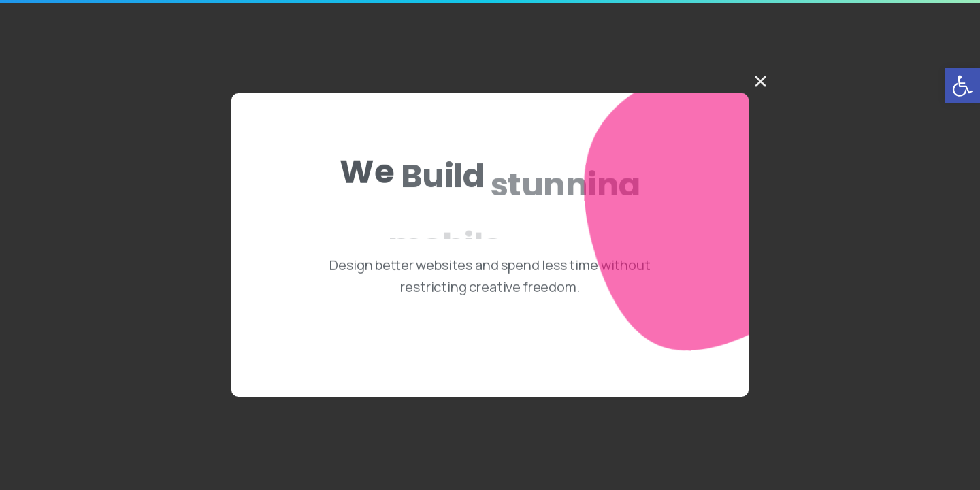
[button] (962, 86)
